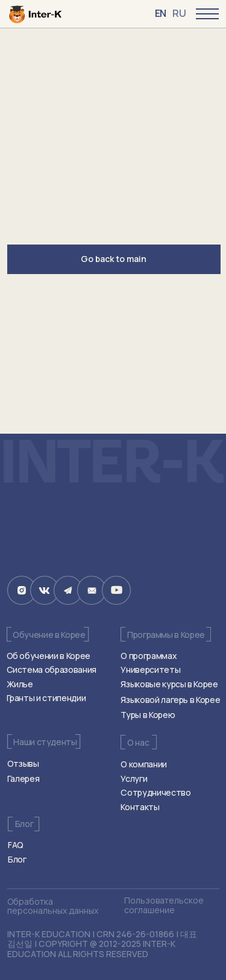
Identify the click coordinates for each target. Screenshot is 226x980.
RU (179, 13)
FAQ (16, 845)
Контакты (140, 807)
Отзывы (23, 763)
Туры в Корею (148, 715)
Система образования (52, 669)
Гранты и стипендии (46, 698)
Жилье (20, 684)
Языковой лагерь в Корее (170, 700)
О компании (143, 764)
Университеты (150, 669)
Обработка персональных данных (53, 906)
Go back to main (114, 259)
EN (161, 13)
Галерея (24, 779)
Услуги (134, 779)
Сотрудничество (155, 792)
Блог (17, 859)
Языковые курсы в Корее (169, 684)
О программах (149, 656)
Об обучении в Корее (49, 656)
